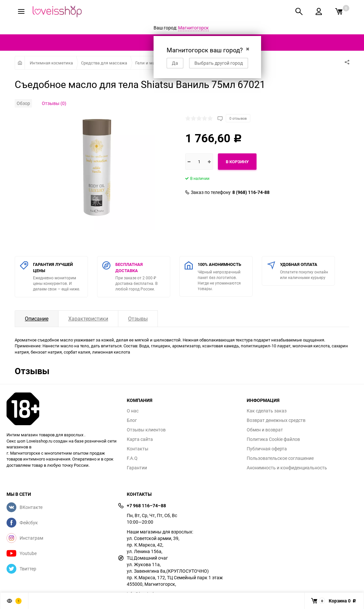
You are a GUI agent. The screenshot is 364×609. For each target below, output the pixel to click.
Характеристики (88, 319)
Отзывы (138, 319)
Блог (132, 420)
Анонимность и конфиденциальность (287, 468)
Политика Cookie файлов (273, 439)
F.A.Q (132, 458)
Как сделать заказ (267, 411)
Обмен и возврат (265, 430)
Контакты (138, 449)
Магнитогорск (193, 28)
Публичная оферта (267, 449)
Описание (37, 319)
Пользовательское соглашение (280, 458)
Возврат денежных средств (276, 420)
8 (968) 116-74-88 (251, 192)
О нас (133, 411)
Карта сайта (140, 439)
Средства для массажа (104, 63)
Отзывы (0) (54, 103)
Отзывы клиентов (146, 430)
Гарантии (137, 468)
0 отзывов (238, 118)
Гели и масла (149, 63)
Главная (20, 63)
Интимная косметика (51, 63)
